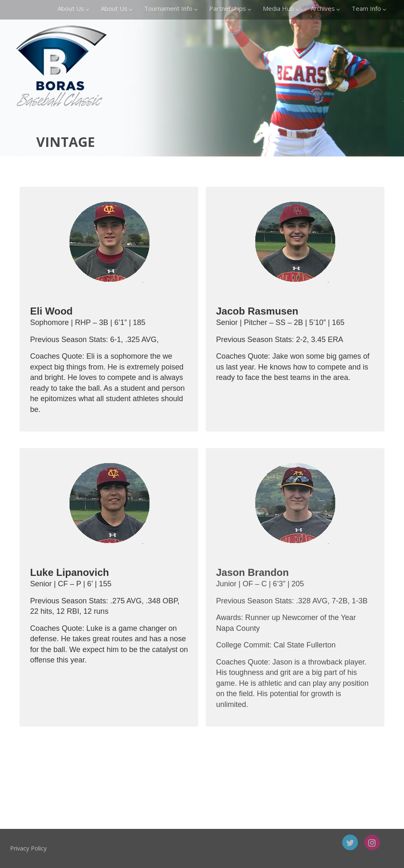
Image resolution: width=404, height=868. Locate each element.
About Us (73, 8)
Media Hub (281, 8)
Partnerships (230, 8)
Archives (325, 8)
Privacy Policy (52, 848)
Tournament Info (171, 8)
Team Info (369, 8)
